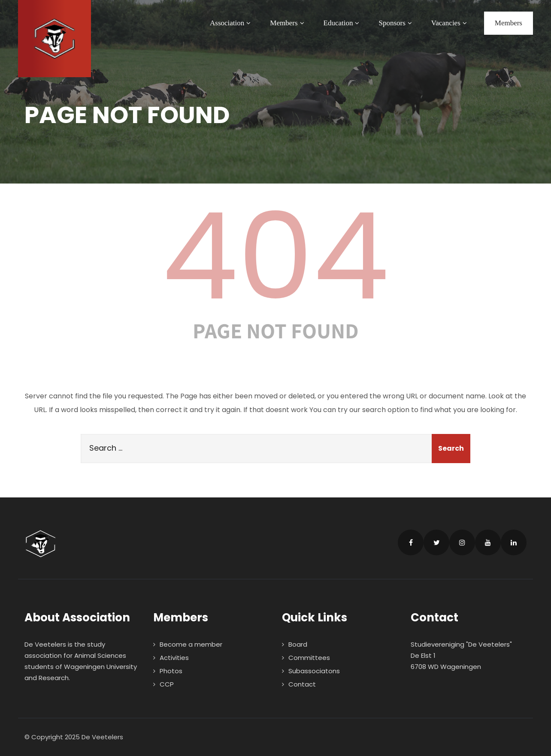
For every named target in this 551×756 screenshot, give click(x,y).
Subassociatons (314, 671)
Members (288, 23)
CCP (167, 684)
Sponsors (396, 23)
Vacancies (450, 23)
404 (275, 256)
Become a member (191, 644)
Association (231, 23)
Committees (309, 658)
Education (343, 23)
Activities (174, 658)
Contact (302, 684)
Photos (171, 671)
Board (298, 644)
